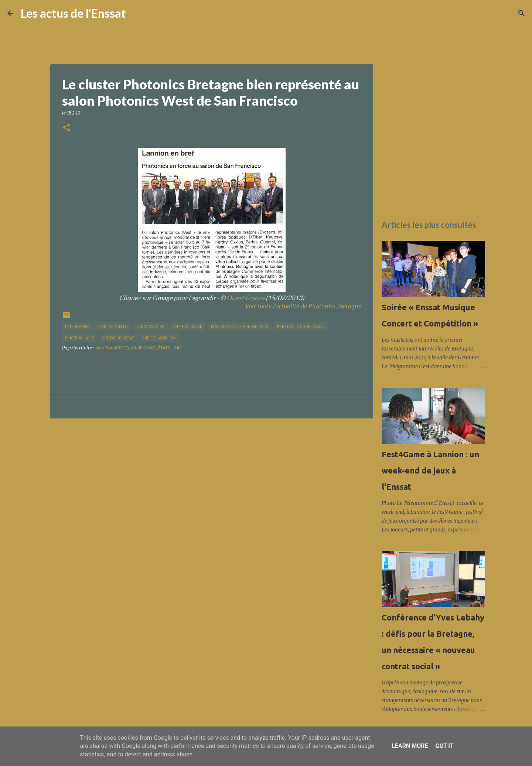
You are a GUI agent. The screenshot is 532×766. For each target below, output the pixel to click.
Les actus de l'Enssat (73, 13)
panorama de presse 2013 (240, 326)
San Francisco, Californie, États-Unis (138, 348)
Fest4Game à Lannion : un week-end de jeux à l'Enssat (430, 470)
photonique (80, 338)
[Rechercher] (136, 13)
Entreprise (77, 326)
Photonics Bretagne (301, 326)
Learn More (410, 746)
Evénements (113, 326)
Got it (444, 746)
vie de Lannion (160, 338)
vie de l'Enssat (119, 338)
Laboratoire (150, 326)
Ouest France (245, 298)
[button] (66, 128)
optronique (188, 326)
